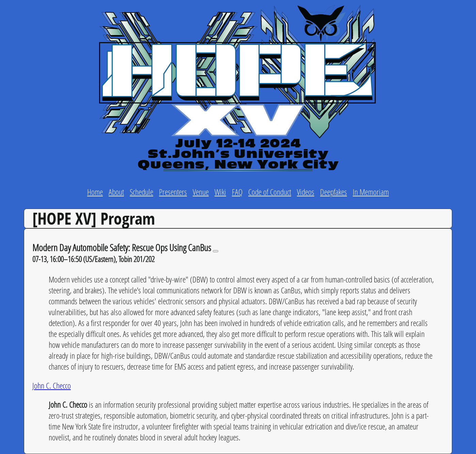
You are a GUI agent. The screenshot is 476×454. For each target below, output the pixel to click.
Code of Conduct (270, 192)
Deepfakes (334, 192)
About (116, 192)
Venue (201, 192)
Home (95, 192)
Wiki (220, 192)
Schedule (141, 192)
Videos (306, 192)
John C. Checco (52, 385)
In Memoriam (371, 192)
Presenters (173, 192)
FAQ (237, 192)
